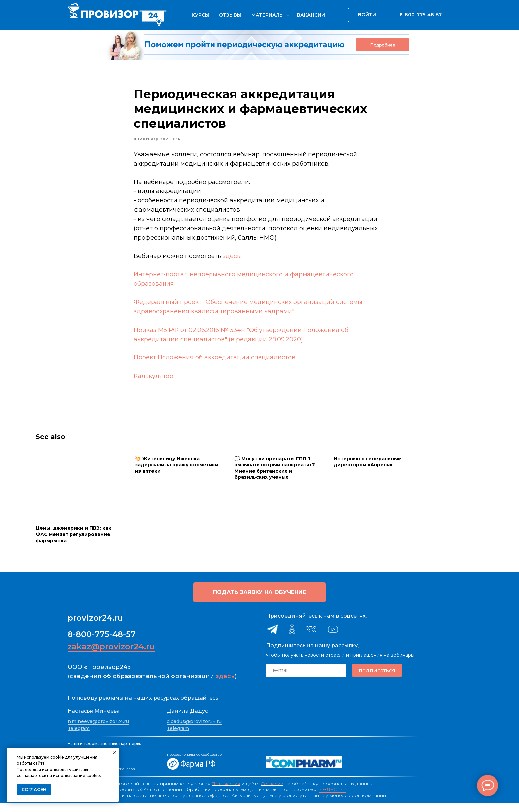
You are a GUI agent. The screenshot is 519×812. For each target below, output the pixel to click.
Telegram (79, 737)
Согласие (272, 792)
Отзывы (230, 15)
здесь (225, 685)
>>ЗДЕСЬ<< (332, 798)
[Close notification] (114, 753)
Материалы (268, 15)
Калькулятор (154, 380)
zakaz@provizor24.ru (111, 655)
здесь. (232, 260)
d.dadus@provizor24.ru (194, 730)
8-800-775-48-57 (102, 643)
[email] (306, 679)
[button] (259, 601)
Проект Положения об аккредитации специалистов (214, 362)
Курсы (200, 15)
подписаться (377, 679)
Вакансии (311, 15)
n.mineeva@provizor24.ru (98, 730)
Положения (226, 792)
